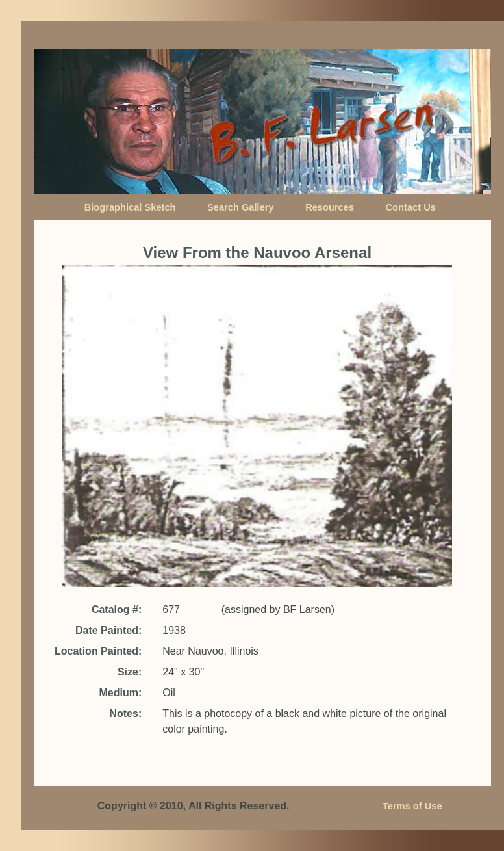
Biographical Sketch (130, 207)
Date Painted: (108, 630)
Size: (130, 672)
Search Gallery (241, 207)
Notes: (125, 714)
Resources (330, 207)
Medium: (120, 693)
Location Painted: (98, 651)
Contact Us (411, 207)
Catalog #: (117, 609)
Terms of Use (412, 806)
